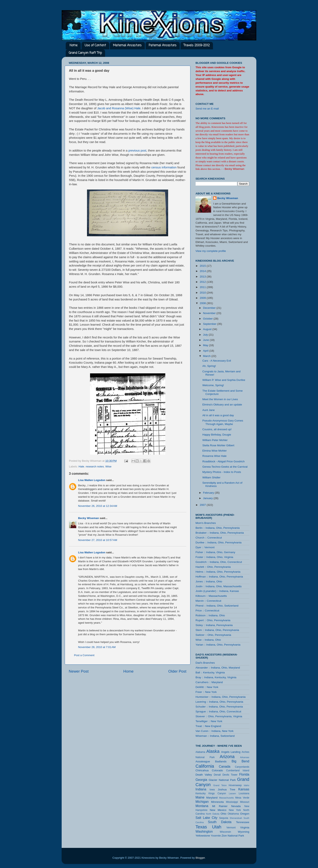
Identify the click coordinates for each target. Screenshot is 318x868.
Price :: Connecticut (207, 611)
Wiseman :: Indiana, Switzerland (215, 736)
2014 (203, 271)
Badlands (221, 761)
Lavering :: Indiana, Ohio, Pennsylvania (219, 702)
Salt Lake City (206, 818)
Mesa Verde (242, 798)
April (206, 351)
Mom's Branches (206, 523)
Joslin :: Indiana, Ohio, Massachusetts (219, 586)
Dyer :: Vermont (205, 547)
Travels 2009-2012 (197, 46)
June (206, 340)
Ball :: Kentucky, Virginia (210, 672)
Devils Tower (230, 775)
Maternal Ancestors (127, 46)
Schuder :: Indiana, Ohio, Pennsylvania (219, 707)
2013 (203, 277)
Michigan (202, 802)
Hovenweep (235, 785)
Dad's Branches (205, 663)
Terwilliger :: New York (209, 721)
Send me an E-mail (207, 109)
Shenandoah (236, 818)
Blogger (200, 858)
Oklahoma (233, 814)
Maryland (212, 798)
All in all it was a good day (218, 415)
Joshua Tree (227, 789)
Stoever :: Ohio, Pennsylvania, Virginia (219, 716)
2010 (203, 293)
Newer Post (79, 671)
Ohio (223, 814)
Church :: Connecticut (209, 538)
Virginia (245, 827)
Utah (217, 827)
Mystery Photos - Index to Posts (222, 472)
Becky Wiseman (89, 518)
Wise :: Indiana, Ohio (208, 640)
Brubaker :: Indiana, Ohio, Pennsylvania (220, 533)
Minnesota (217, 802)
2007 (203, 505)
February (209, 493)
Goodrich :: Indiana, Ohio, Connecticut (219, 562)
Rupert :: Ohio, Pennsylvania (213, 620)
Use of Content (95, 46)
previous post (137, 151)
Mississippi (232, 802)
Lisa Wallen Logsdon (92, 480)
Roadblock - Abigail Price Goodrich (224, 461)
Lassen (232, 793)
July (206, 335)
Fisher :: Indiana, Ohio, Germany (215, 552)
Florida (244, 774)
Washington (204, 831)
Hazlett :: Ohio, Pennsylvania (213, 567)
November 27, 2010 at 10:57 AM (98, 540)
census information (164, 167)
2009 (203, 298)
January (208, 498)
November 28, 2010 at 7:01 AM (97, 647)
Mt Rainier (220, 806)
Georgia (201, 780)
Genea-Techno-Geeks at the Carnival (225, 467)
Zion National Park (233, 836)
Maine (200, 797)
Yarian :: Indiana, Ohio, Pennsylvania (218, 645)
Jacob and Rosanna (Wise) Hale (119, 108)
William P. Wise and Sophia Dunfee (224, 380)
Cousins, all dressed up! (217, 429)
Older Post (177, 671)
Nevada (236, 806)
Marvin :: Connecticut (208, 601)
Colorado (217, 770)
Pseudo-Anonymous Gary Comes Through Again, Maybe (223, 422)
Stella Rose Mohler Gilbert (218, 445)
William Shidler (211, 477)
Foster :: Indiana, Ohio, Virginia (214, 557)
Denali (217, 775)
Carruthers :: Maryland (209, 682)
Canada (225, 766)
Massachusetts (227, 798)
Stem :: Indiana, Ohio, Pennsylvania (217, 630)
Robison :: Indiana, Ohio (210, 615)
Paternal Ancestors (163, 46)
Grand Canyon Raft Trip (85, 53)
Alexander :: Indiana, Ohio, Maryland (218, 668)
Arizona (227, 757)
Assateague (203, 761)
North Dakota (213, 814)
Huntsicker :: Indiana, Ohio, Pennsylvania (221, 697)
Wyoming (244, 832)
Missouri (245, 802)
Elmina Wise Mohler (215, 451)
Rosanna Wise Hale (214, 456)
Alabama (200, 752)
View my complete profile (211, 251)
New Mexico (218, 810)
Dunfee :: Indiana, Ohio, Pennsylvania (219, 542)
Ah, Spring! (209, 366)
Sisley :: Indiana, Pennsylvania (214, 625)
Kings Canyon (217, 793)
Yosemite (216, 836)
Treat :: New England (208, 726)
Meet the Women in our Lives (220, 399)
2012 (203, 282)
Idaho (247, 785)
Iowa (212, 790)
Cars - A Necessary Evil (217, 361)
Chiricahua (202, 770)
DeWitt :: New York (207, 687)
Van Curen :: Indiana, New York (214, 731)
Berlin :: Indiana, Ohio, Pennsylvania (218, 528)
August (208, 329)
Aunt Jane (209, 410)
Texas (201, 827)
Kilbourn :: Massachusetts (211, 596)
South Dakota (220, 822)
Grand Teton (220, 785)
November (210, 313)
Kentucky (201, 793)
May (206, 345)
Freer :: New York (206, 692)
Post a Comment (84, 655)
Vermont (231, 828)
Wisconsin (225, 832)
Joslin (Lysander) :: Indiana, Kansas (217, 591)
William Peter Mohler (215, 440)
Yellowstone (203, 836)
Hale (81, 467)
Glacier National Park (222, 780)
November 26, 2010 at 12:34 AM (98, 506)
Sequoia (224, 818)
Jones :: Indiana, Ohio (209, 581)
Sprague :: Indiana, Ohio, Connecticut (218, 711)
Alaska (213, 751)
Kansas (244, 789)
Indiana (201, 789)
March (207, 356)
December (210, 308)
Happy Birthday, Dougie (217, 435)
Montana (202, 806)
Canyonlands (242, 767)
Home (74, 46)
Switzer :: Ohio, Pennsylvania (213, 635)
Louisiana (244, 793)
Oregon (245, 814)
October (208, 319)
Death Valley (204, 775)
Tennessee (243, 822)
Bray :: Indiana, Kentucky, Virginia (216, 677)
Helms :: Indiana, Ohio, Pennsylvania (218, 572)
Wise (108, 467)
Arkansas (245, 757)
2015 (203, 266)
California (205, 766)
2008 (203, 303)
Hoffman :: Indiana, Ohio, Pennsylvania (219, 577)
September (210, 324)
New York (235, 810)
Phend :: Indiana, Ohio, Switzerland (217, 606)
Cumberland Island (238, 770)
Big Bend (240, 761)
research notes (95, 467)
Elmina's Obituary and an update (222, 405)
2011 (203, 287)
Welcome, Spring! (213, 385)
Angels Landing (231, 752)
